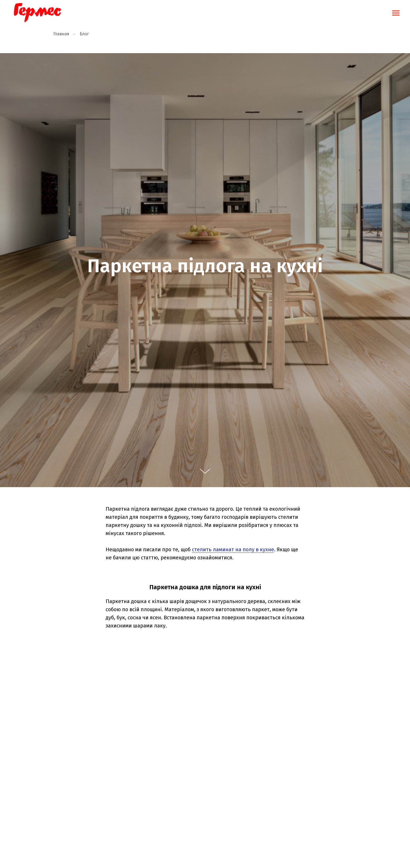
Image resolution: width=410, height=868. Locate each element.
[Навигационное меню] (396, 13)
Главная (61, 34)
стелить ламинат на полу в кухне (233, 549)
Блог (84, 34)
